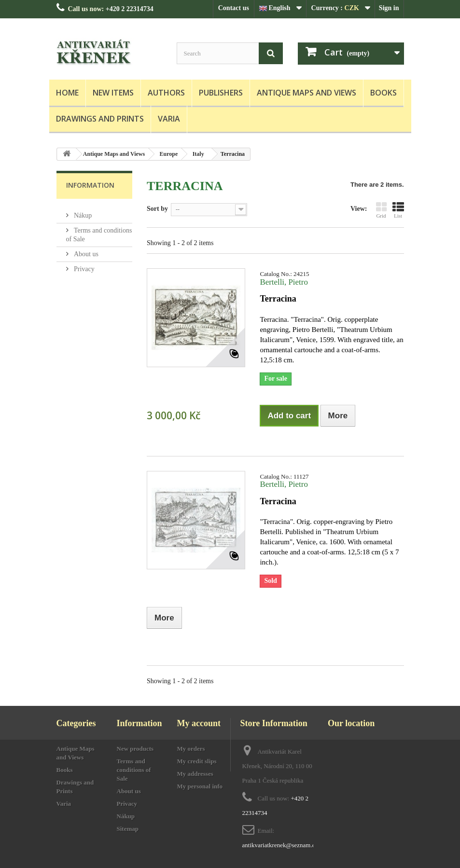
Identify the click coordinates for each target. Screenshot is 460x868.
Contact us (234, 8)
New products (135, 749)
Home (67, 93)
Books (383, 93)
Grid (381, 210)
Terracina (278, 299)
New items (113, 93)
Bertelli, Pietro (284, 282)
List (398, 210)
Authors (166, 93)
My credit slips (197, 761)
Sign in (389, 8)
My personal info (200, 786)
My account (199, 723)
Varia (169, 119)
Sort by (157, 209)
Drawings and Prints (100, 119)
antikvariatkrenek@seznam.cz (280, 845)
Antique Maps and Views (307, 93)
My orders (191, 749)
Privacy (84, 265)
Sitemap (128, 829)
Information (90, 185)
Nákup (82, 212)
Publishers (221, 93)
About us (85, 250)
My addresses (195, 774)
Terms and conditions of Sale (134, 770)
